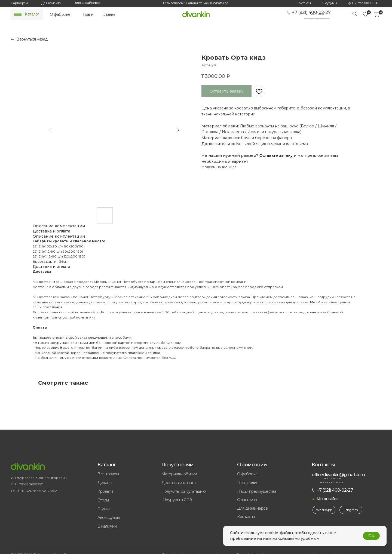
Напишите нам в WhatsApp (207, 3)
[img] (18, 14)
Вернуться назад (32, 39)
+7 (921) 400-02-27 (311, 12)
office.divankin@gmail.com (338, 475)
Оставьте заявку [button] (276, 155)
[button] (317, 17)
